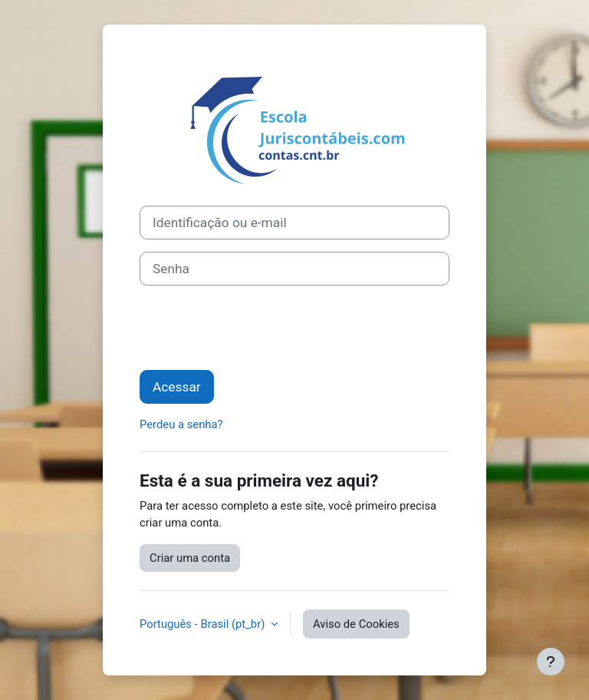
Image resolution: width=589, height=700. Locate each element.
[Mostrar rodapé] (551, 662)
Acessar (177, 387)
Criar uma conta (190, 558)
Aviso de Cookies (356, 624)
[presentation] (256, 328)
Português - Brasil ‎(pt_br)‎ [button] (204, 624)
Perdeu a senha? (181, 424)
